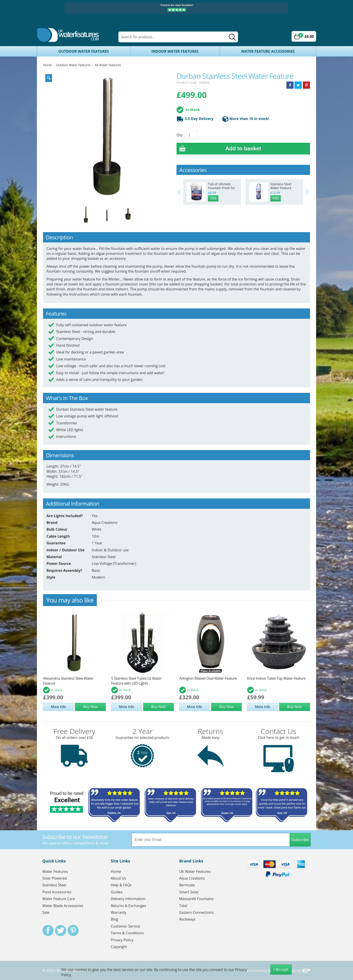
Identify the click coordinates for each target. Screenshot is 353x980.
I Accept (281, 969)
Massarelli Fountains (196, 899)
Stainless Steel (54, 885)
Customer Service (125, 926)
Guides (117, 892)
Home (47, 65)
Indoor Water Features (175, 51)
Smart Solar (189, 892)
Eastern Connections (196, 912)
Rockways (187, 919)
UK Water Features (195, 871)
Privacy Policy (122, 940)
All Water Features (108, 65)
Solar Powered (54, 878)
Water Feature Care (59, 899)
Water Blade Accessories (63, 906)
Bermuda (187, 885)
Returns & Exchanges (128, 906)
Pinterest (73, 930)
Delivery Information (128, 899)
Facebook (48, 930)
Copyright (119, 947)
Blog (114, 919)
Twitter (61, 930)
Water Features (55, 871)
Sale (46, 912)
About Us (119, 878)
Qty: (180, 135)
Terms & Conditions (127, 933)
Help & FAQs (121, 885)
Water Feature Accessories (268, 51)
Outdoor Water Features (84, 51)
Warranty (119, 912)
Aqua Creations (192, 878)
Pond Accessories (57, 892)
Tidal (183, 906)
